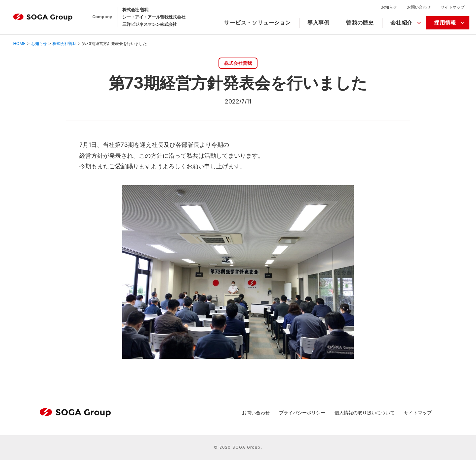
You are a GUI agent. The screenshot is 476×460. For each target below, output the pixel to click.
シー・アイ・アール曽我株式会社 (154, 17)
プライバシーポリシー (302, 413)
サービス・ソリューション (258, 22)
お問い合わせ (419, 7)
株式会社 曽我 (135, 10)
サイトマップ (453, 7)
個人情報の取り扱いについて (365, 413)
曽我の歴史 (360, 22)
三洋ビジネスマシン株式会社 (150, 24)
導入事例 (318, 22)
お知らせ (389, 7)
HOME (19, 43)
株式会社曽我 (64, 43)
